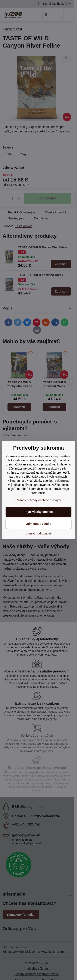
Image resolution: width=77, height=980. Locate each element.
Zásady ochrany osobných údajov (39, 500)
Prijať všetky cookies (39, 512)
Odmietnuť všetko (38, 524)
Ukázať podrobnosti (38, 533)
